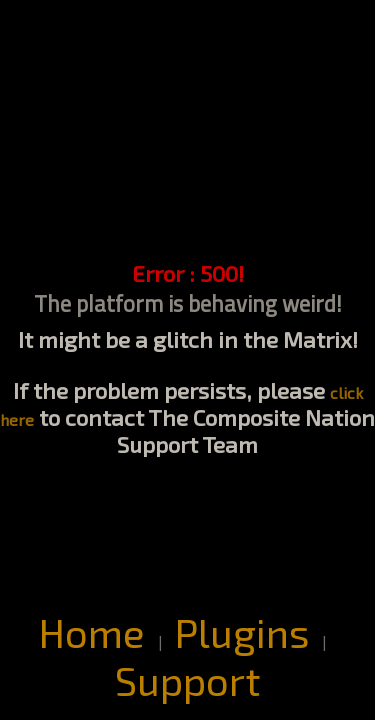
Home (92, 632)
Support (188, 680)
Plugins (242, 632)
